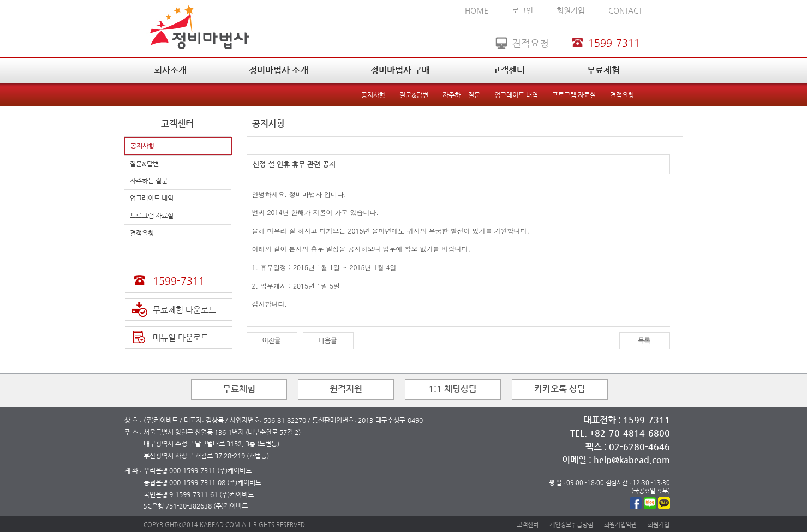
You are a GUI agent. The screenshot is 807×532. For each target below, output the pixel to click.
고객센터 (509, 70)
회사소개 (170, 70)
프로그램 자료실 (574, 95)
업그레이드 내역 (516, 95)
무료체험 (603, 70)
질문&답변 (414, 95)
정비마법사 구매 (400, 70)
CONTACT (626, 10)
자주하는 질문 (461, 95)
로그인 (522, 10)
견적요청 (622, 95)
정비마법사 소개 (279, 70)
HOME (477, 10)
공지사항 (373, 95)
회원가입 (571, 10)
